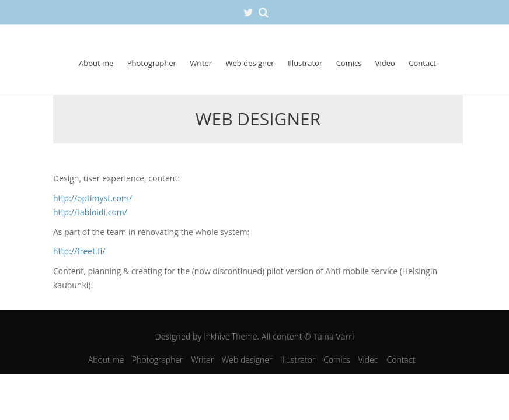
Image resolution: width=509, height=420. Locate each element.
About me (96, 63)
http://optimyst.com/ (93, 198)
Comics (349, 63)
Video (385, 63)
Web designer (250, 63)
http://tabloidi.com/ (90, 212)
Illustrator (305, 63)
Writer (201, 63)
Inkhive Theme (230, 336)
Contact (422, 63)
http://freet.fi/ (79, 251)
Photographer (152, 63)
